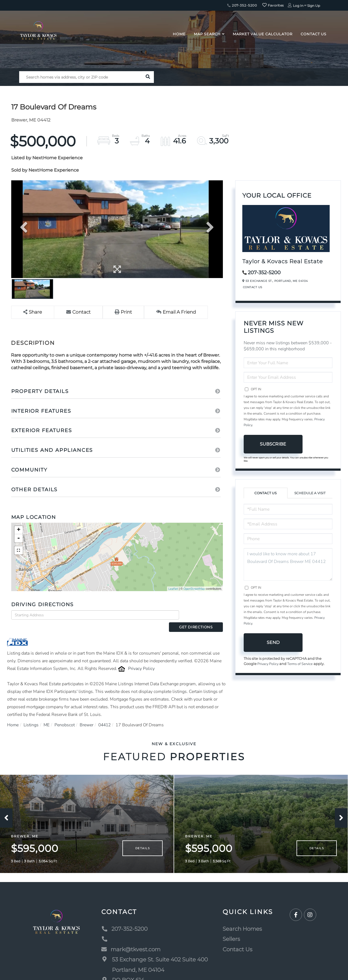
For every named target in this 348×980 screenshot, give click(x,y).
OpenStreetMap (194, 589)
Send (273, 642)
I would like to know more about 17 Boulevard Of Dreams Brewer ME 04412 (288, 564)
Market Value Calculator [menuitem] (263, 34)
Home (13, 715)
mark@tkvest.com (131, 947)
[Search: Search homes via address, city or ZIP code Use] (81, 77)
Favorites (273, 5)
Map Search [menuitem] (207, 34)
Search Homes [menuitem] (242, 927)
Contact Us (253, 287)
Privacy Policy (141, 659)
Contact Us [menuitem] (314, 34)
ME (47, 715)
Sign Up (314, 6)
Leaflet (173, 589)
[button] (148, 77)
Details (143, 846)
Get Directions (202, 615)
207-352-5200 (242, 5)
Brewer (87, 715)
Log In (298, 6)
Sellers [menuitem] (231, 937)
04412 (106, 715)
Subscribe (273, 444)
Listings (31, 715)
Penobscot (65, 715)
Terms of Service (301, 664)
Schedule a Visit (310, 493)
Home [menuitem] (179, 34)
